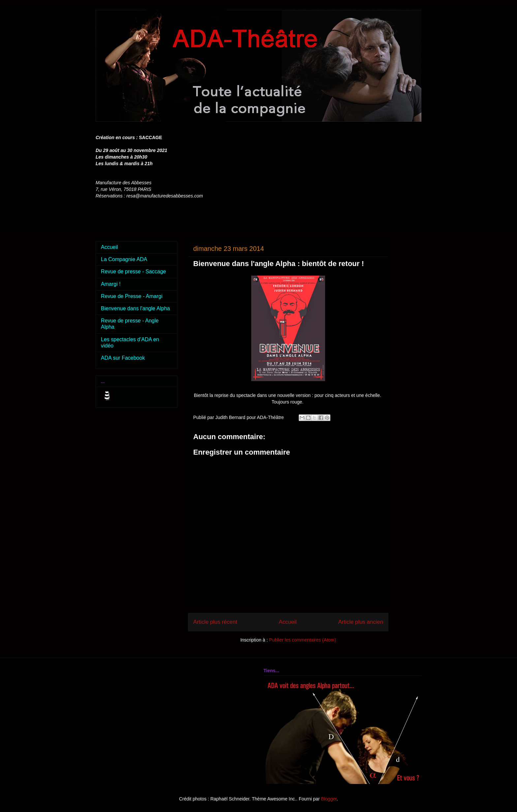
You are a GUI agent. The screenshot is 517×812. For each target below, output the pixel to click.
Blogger (329, 799)
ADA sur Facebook (123, 358)
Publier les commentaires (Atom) (303, 640)
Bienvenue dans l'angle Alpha (135, 308)
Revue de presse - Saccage (133, 271)
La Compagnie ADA (124, 259)
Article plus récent (215, 622)
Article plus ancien (361, 622)
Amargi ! (111, 284)
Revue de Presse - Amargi (132, 296)
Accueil (288, 622)
